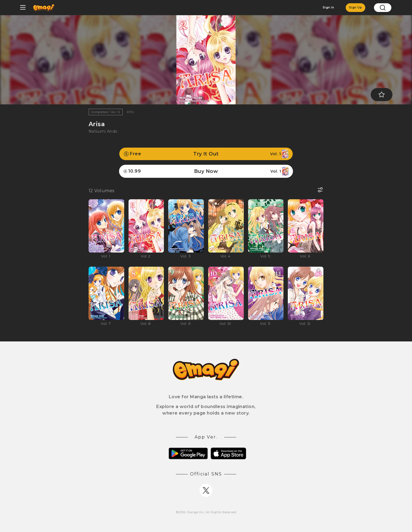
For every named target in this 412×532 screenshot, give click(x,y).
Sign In (328, 7)
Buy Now (206, 171)
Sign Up (355, 7)
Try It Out (206, 154)
